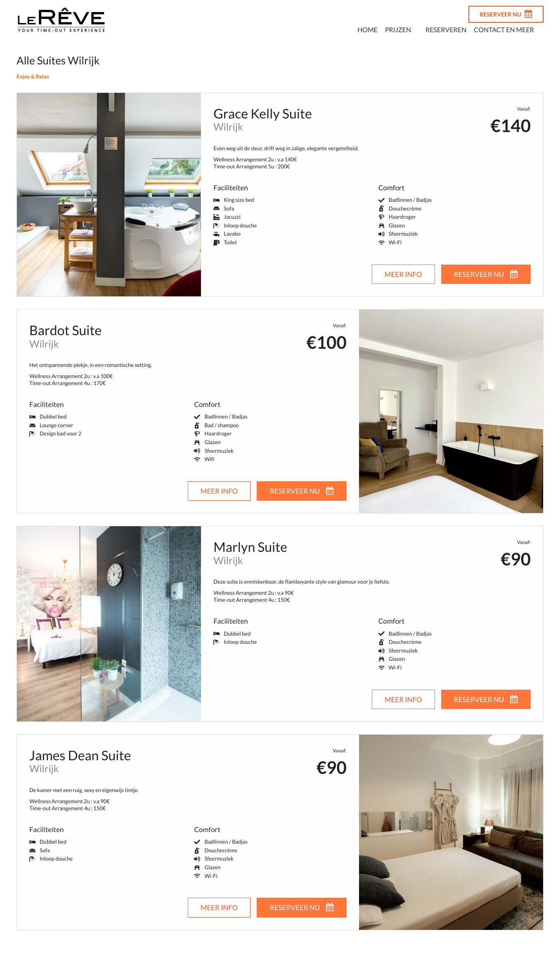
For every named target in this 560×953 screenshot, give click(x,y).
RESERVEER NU (506, 14)
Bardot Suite (65, 330)
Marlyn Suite (250, 547)
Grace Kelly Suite (262, 113)
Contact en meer (504, 30)
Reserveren (446, 30)
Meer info (403, 274)
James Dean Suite (80, 755)
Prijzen (398, 30)
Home (367, 30)
